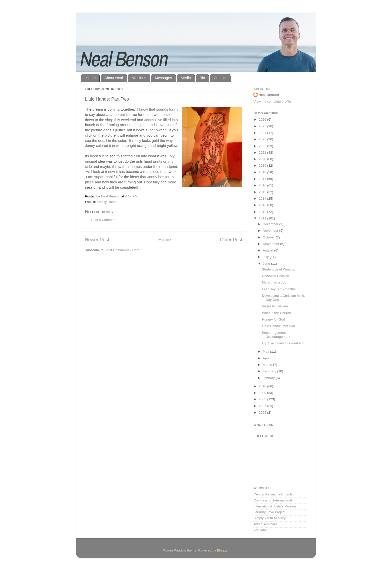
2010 (263, 386)
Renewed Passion (276, 276)
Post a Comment (104, 220)
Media (186, 78)
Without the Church (276, 313)
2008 (263, 399)
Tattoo (113, 202)
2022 (263, 146)
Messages (163, 78)
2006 (263, 412)
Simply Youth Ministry (269, 518)
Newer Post (97, 240)
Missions (139, 78)
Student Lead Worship (279, 269)
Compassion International (273, 500)
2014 (263, 199)
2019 (263, 166)
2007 (263, 406)
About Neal (114, 78)
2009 (263, 393)
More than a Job (274, 282)
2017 (263, 179)
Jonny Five (153, 120)
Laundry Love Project (269, 512)
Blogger (223, 550)
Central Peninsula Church (273, 494)
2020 (263, 159)
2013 (263, 205)
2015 (263, 192)
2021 (263, 153)
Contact (220, 78)
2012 (263, 212)
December (271, 224)
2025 (263, 126)
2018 (263, 172)
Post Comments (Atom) (123, 250)
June (267, 264)
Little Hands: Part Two (278, 326)
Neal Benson (269, 95)
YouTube (260, 530)
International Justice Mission (275, 506)
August (268, 250)
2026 (263, 119)
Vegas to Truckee (275, 306)
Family (102, 202)
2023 (263, 139)
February (270, 371)
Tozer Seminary (265, 524)
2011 (263, 218)
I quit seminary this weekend (283, 343)
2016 (263, 185)
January (269, 378)
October (269, 237)
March (268, 365)
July (266, 257)
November (271, 231)
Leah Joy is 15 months (279, 289)
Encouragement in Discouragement (276, 335)
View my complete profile (272, 101)
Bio (202, 78)
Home (91, 78)
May (266, 351)
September (271, 244)
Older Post (231, 240)
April (267, 358)
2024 (263, 133)
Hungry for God (273, 319)
